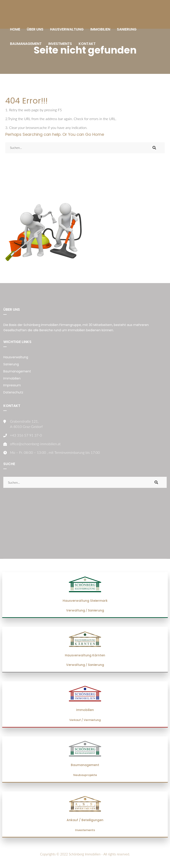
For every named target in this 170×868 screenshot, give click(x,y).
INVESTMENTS (60, 44)
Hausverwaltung (16, 357)
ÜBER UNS (35, 29)
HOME (15, 29)
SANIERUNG (127, 29)
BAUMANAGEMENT (26, 44)
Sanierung (11, 364)
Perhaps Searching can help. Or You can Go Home (55, 134)
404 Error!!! (26, 101)
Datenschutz (13, 392)
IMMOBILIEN (100, 29)
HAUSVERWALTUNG (67, 29)
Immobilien (12, 378)
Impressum (12, 385)
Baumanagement (17, 371)
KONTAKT (87, 44)
